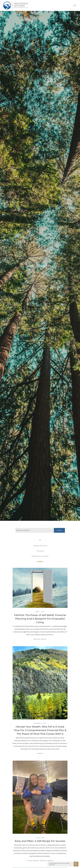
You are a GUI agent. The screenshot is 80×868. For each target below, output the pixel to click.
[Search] (35, 530)
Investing (40, 551)
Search (59, 530)
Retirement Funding (40, 556)
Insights (40, 561)
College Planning (40, 546)
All (40, 540)
